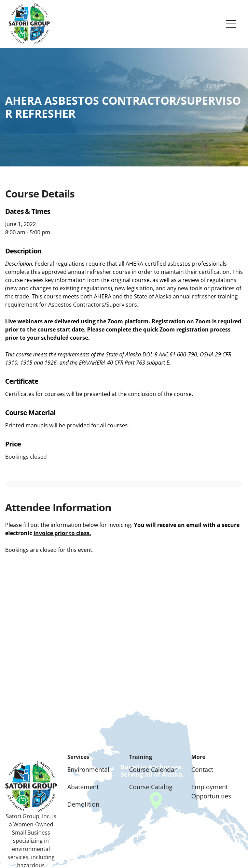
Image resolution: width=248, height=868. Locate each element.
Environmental (88, 769)
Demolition (83, 804)
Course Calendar (153, 769)
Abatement (83, 787)
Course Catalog (151, 787)
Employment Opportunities (211, 791)
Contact (202, 769)
